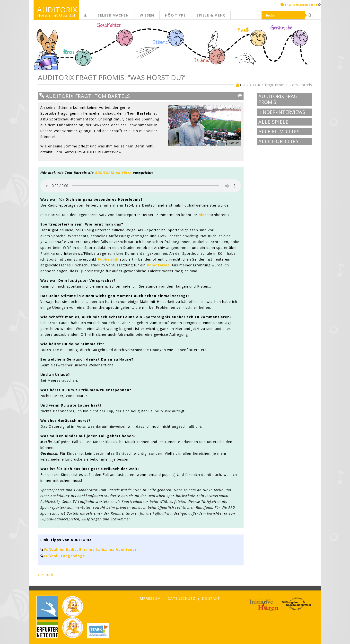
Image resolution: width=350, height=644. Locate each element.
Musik (244, 30)
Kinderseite (92, 18)
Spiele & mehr (211, 15)
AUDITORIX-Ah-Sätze (113, 173)
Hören (68, 52)
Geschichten (109, 26)
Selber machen (113, 15)
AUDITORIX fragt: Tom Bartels (85, 96)
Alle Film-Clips (279, 132)
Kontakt (211, 598)
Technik (202, 61)
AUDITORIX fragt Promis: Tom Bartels (278, 85)
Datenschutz (181, 598)
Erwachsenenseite (301, 5)
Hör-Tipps (175, 15)
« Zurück (46, 575)
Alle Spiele (273, 122)
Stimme (160, 42)
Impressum (150, 598)
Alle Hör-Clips (279, 141)
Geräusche (281, 28)
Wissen (147, 15)
